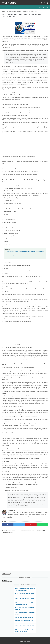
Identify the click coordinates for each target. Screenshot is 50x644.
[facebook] (41, 2)
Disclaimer (30, 639)
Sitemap (35, 639)
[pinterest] (31, 523)
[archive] (6, 573)
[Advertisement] (25, 143)
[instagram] (47, 2)
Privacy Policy (24, 639)
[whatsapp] (42, 523)
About (14, 639)
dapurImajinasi (9, 2)
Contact (18, 639)
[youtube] (44, 2)
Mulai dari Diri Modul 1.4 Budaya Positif (15, 256)
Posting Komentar (6, 19)
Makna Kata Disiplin (11, 254)
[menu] (3, 6)
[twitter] (19, 523)
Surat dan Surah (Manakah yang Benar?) (24, 617)
